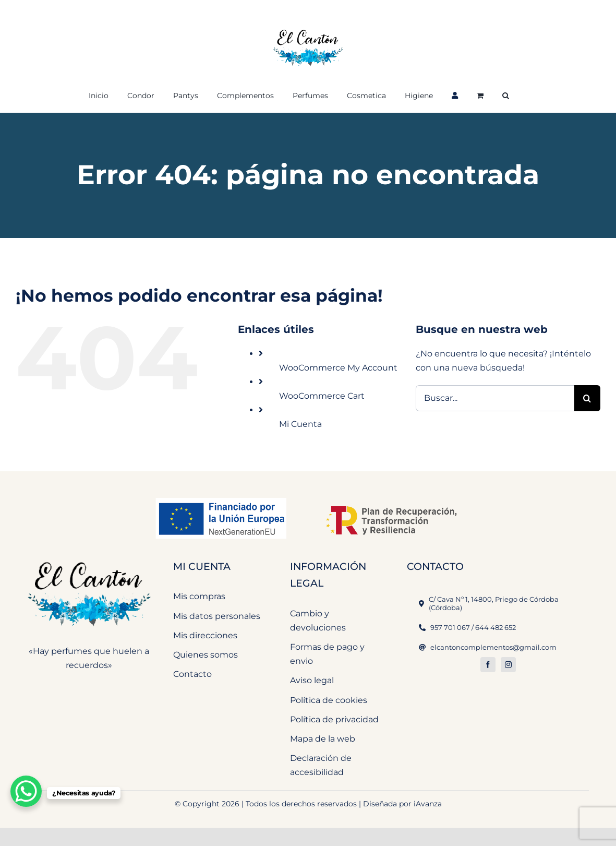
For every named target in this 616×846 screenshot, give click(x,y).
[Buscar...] (495, 398)
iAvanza (428, 804)
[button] (506, 94)
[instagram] (508, 665)
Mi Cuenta (300, 424)
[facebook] (488, 665)
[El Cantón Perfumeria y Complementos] (89, 557)
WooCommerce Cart (322, 396)
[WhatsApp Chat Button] (26, 791)
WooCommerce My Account (338, 368)
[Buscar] (587, 398)
